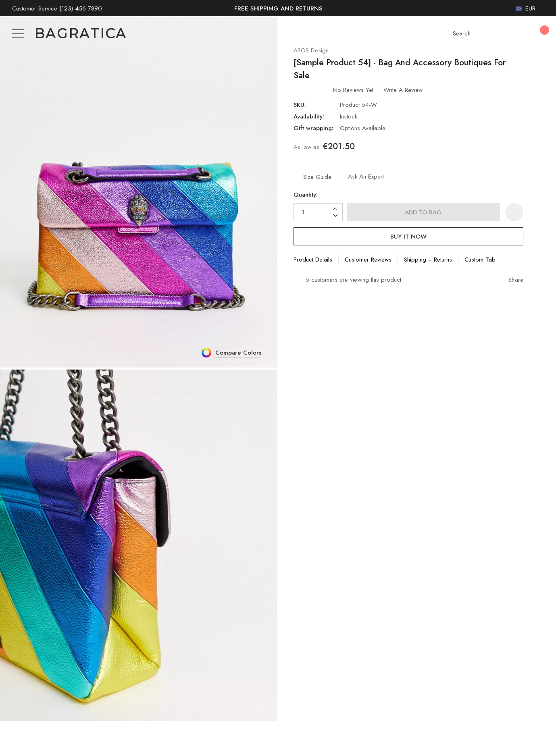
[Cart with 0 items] (538, 34)
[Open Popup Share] (512, 284)
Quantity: (306, 199)
